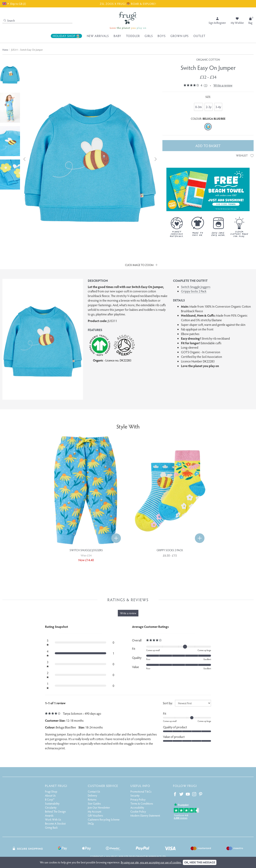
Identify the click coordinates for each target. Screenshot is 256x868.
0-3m (198, 107)
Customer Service (103, 786)
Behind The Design (55, 811)
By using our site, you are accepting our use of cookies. (151, 862)
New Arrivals (98, 36)
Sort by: (168, 703)
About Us (50, 795)
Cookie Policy (138, 811)
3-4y (218, 107)
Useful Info (140, 786)
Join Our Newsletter (99, 807)
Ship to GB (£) (14, 4)
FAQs (91, 823)
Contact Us (94, 791)
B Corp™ (50, 799)
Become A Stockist (55, 823)
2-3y (209, 107)
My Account (94, 811)
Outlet (199, 36)
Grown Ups (179, 36)
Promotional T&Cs (141, 791)
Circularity (51, 807)
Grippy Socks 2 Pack (194, 291)
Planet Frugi (56, 786)
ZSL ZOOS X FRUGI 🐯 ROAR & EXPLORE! (128, 4)
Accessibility (137, 807)
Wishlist (245, 155)
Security (135, 795)
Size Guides (94, 803)
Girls (149, 36)
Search (9, 21)
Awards (49, 815)
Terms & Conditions (142, 803)
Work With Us (53, 819)
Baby (117, 36)
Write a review (223, 85)
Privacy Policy (138, 799)
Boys (162, 36)
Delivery (92, 795)
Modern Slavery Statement (145, 815)
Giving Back (51, 827)
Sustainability (52, 803)
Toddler (133, 36)
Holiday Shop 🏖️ (66, 36)
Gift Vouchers (95, 815)
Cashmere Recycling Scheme (104, 819)
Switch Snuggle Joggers (196, 287)
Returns (92, 799)
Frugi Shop (51, 791)
